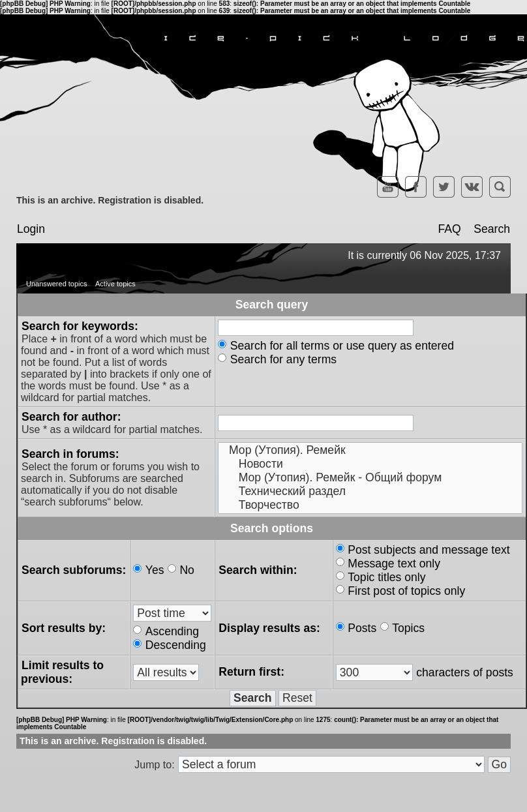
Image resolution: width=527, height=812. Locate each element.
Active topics (115, 284)
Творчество (370, 505)
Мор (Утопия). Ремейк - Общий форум (370, 478)
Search (492, 229)
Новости (370, 464)
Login (31, 229)
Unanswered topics (57, 284)
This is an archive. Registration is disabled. (110, 200)
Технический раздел (370, 491)
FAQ (449, 229)
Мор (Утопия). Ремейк (370, 450)
